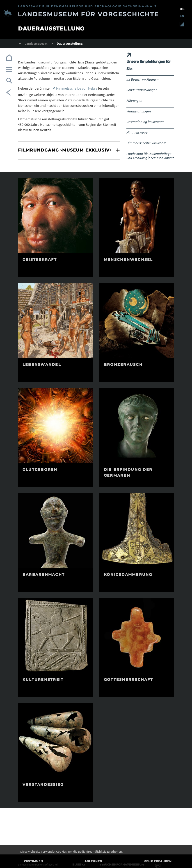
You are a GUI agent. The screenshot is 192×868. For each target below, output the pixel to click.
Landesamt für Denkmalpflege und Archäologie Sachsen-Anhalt (150, 156)
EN (182, 16)
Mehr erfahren (158, 861)
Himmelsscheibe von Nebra (146, 143)
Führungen (134, 100)
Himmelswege (137, 132)
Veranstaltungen (139, 111)
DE (182, 9)
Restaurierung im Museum (145, 122)
